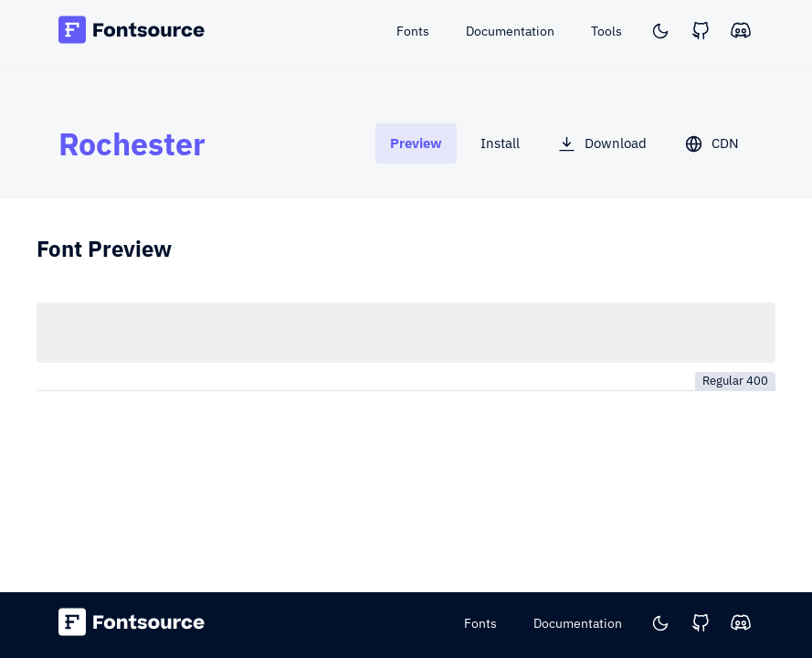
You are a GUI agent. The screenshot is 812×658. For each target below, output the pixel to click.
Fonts (480, 623)
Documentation (578, 623)
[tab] (416, 143)
